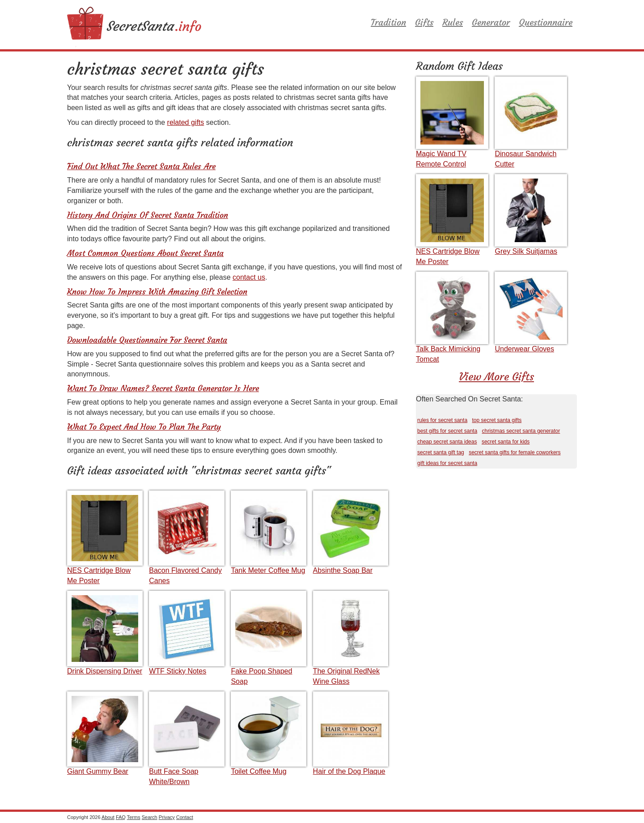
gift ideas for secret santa (447, 463)
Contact (185, 817)
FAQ (121, 817)
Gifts (424, 22)
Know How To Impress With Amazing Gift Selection (157, 292)
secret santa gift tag (441, 452)
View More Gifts (496, 377)
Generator (491, 22)
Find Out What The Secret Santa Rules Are (141, 166)
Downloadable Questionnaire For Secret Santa (147, 340)
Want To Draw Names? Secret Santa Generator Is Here (163, 388)
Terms (134, 817)
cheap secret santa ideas (447, 442)
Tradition (388, 22)
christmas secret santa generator (521, 431)
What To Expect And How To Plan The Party (144, 427)
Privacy (167, 817)
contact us (249, 277)
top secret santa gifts (497, 420)
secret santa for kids (506, 442)
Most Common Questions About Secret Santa (145, 253)
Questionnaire (546, 22)
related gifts (186, 122)
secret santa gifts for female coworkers (515, 452)
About (108, 817)
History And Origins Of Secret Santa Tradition (148, 215)
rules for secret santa (442, 420)
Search (150, 817)
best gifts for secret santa (447, 431)
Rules (453, 22)
